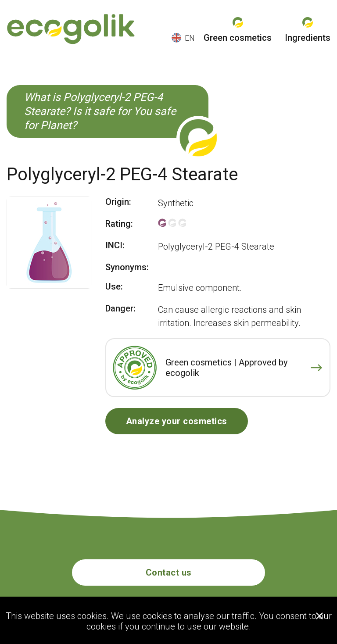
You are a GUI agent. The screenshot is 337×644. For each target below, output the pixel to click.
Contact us (169, 572)
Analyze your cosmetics (177, 421)
